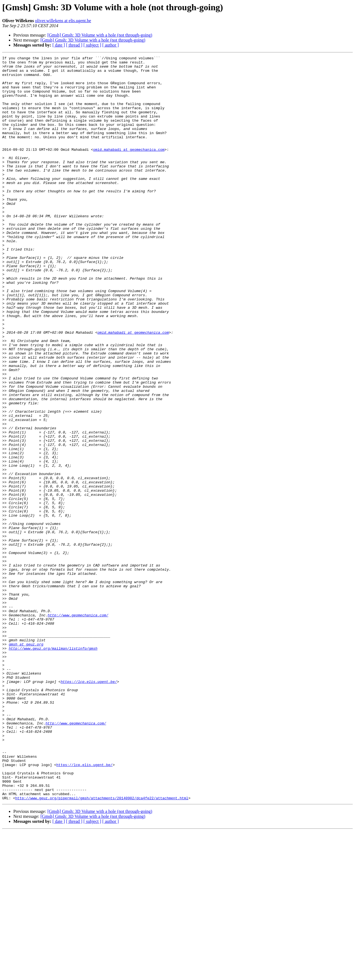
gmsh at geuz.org (26, 762)
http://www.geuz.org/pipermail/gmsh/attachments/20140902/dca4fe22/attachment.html (102, 947)
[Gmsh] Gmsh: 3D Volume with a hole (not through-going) (100, 35)
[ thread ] (74, 45)
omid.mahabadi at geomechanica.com (129, 169)
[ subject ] (92, 45)
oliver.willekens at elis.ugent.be (63, 21)
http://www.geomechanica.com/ (78, 727)
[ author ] (111, 45)
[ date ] (59, 45)
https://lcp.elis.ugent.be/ (89, 807)
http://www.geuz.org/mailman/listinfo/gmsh (53, 767)
